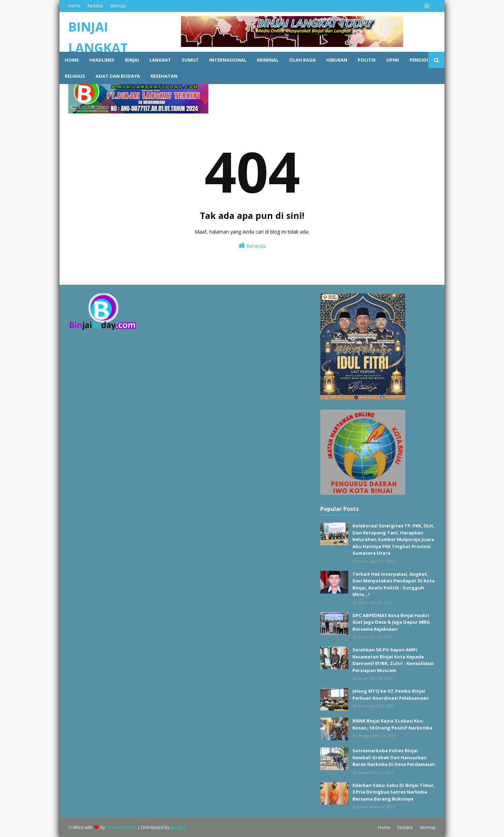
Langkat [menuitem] (160, 60)
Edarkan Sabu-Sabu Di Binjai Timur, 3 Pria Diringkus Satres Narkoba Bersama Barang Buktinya (394, 792)
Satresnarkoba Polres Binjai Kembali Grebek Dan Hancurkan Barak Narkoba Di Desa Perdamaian (394, 757)
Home (74, 6)
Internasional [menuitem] (228, 60)
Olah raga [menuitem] (302, 60)
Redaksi (95, 6)
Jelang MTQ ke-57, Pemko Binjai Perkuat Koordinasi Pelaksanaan (391, 694)
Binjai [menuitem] (132, 60)
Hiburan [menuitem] (337, 60)
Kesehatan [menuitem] (164, 76)
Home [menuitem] (72, 60)
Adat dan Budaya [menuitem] (118, 76)
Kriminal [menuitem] (268, 60)
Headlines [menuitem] (102, 60)
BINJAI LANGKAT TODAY (98, 48)
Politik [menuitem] (367, 60)
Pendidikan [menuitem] (423, 60)
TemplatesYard (121, 827)
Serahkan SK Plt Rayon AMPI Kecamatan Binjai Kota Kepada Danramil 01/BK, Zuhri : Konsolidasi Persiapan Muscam (393, 660)
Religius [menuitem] (75, 76)
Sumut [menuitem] (190, 60)
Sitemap (118, 6)
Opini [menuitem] (393, 60)
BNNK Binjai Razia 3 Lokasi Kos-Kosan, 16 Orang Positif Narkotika (392, 724)
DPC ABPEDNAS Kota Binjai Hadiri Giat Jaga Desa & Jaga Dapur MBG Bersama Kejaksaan (391, 622)
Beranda (252, 246)
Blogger (178, 827)
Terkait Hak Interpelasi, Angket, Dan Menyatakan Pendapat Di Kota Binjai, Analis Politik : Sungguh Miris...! (394, 584)
